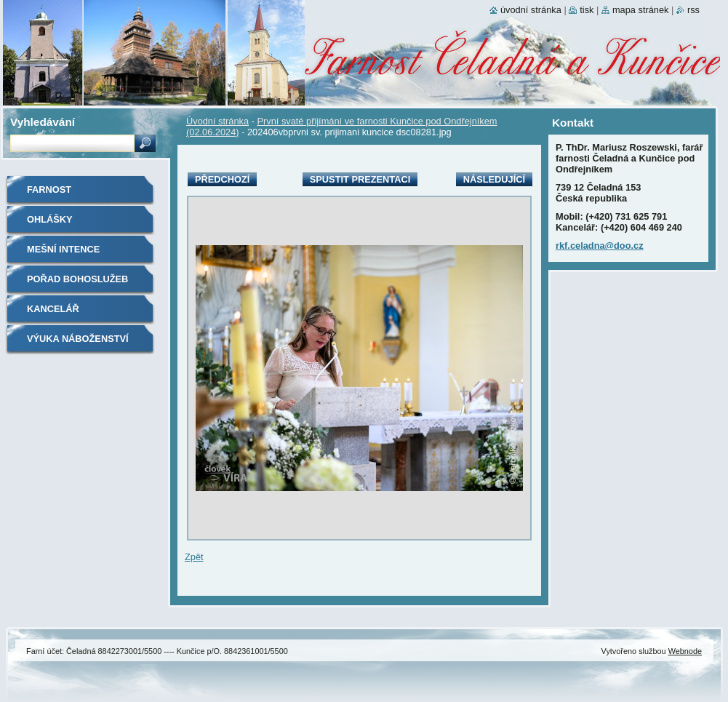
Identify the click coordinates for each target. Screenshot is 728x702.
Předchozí (222, 179)
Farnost (49, 190)
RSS (693, 10)
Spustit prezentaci (360, 179)
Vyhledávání (43, 122)
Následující (494, 179)
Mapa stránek (641, 10)
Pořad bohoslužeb (77, 279)
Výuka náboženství (78, 339)
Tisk (587, 10)
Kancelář (53, 309)
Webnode (685, 651)
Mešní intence (63, 249)
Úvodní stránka (217, 121)
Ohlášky (50, 219)
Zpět (194, 557)
